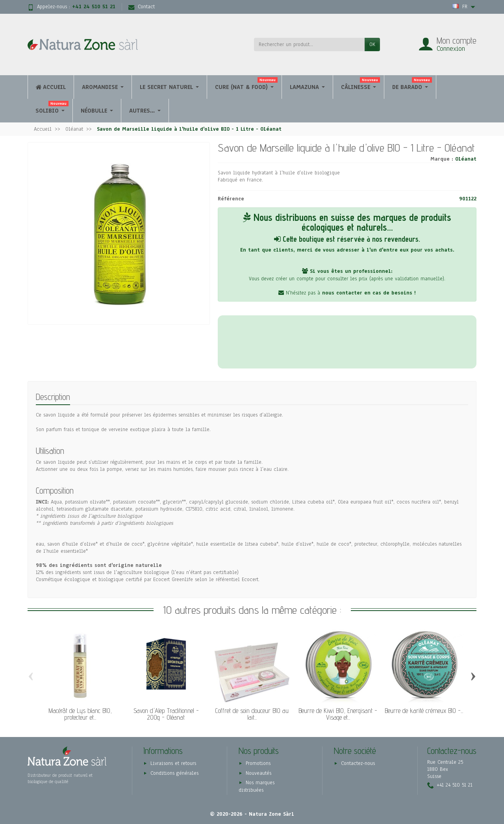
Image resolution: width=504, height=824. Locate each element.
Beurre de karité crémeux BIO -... (424, 711)
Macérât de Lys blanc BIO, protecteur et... (80, 714)
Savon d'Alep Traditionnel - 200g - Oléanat (166, 714)
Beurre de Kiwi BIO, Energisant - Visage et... (338, 714)
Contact (142, 7)
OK (372, 44)
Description (53, 397)
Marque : (442, 159)
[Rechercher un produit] (309, 44)
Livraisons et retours (173, 763)
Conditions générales (174, 773)
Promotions (258, 763)
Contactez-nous (358, 763)
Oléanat (466, 159)
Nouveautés (258, 773)
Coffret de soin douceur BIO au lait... (252, 714)
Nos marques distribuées (257, 787)
